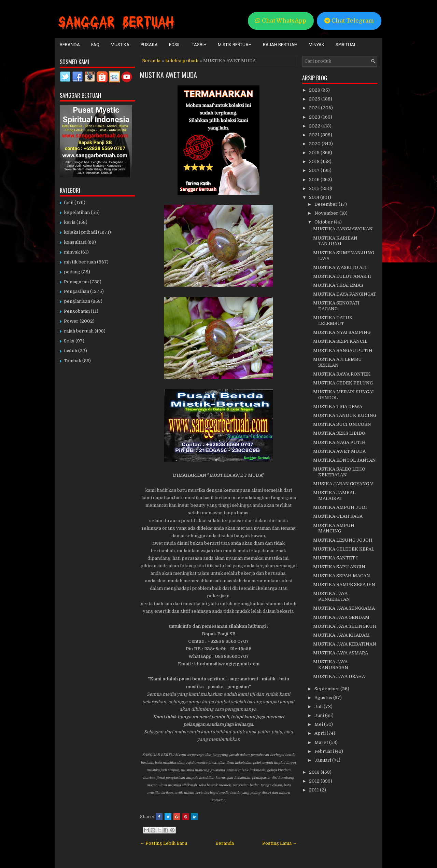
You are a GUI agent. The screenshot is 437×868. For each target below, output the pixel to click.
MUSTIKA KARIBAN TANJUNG (335, 241)
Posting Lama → (280, 843)
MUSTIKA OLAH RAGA (338, 516)
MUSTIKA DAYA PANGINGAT (345, 294)
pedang (72, 272)
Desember (327, 204)
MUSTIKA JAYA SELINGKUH (345, 626)
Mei (319, 724)
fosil (69, 202)
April (321, 733)
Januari (323, 760)
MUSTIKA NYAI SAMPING (342, 332)
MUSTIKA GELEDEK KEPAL (344, 549)
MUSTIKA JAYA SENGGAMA (344, 608)
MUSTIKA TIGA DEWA (338, 406)
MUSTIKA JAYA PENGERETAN (332, 596)
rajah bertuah (79, 331)
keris (70, 222)
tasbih (71, 351)
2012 (315, 781)
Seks (69, 341)
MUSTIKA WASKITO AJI (340, 267)
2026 (315, 90)
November (327, 213)
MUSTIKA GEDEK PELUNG (343, 383)
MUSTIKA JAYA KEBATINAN (345, 644)
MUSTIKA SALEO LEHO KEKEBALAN (339, 472)
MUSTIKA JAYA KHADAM (341, 635)
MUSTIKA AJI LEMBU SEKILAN (337, 362)
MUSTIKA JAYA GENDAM (341, 617)
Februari (325, 751)
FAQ (95, 45)
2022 (315, 126)
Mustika (120, 45)
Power (71, 321)
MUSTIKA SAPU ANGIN (339, 567)
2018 (315, 161)
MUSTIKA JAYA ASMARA (341, 653)
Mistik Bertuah (235, 45)
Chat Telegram (349, 21)
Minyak (316, 45)
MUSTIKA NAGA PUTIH (339, 442)
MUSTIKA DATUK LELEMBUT (333, 321)
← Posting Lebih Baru (164, 843)
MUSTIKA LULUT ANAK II (342, 276)
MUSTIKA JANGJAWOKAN (343, 229)
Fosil (175, 45)
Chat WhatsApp (281, 21)
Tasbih (199, 45)
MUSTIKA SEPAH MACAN (342, 576)
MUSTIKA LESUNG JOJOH (343, 540)
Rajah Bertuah (280, 45)
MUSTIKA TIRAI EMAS (338, 285)
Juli (319, 707)
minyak (72, 252)
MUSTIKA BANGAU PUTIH (343, 350)
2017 (315, 170)
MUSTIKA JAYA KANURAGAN (331, 665)
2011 (314, 790)
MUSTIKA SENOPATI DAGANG (336, 306)
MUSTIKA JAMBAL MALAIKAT (334, 496)
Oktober (324, 222)
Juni (320, 715)
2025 (315, 99)
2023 (315, 117)
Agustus (324, 698)
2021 (315, 135)
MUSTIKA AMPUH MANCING (334, 528)
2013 (315, 772)
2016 (315, 180)
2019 (315, 153)
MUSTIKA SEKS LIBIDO (339, 433)
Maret (322, 742)
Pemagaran (76, 282)
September (327, 689)
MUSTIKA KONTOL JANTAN (344, 460)
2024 (315, 108)
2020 (315, 144)
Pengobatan (77, 311)
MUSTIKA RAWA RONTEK (342, 374)
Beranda (70, 45)
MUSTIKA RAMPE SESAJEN (344, 585)
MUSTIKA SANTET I (335, 558)
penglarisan (77, 301)
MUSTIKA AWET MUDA (168, 75)
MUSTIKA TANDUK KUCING (345, 415)
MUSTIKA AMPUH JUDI (340, 507)
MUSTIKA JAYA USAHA (339, 676)
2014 (315, 197)
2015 (315, 188)
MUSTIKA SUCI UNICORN (342, 424)
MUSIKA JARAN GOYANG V (343, 484)
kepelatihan (77, 212)
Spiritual (346, 45)
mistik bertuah (80, 262)
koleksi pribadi (182, 61)
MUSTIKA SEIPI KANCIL (340, 341)
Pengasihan (76, 291)
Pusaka (149, 45)
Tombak (73, 361)
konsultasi (75, 242)
